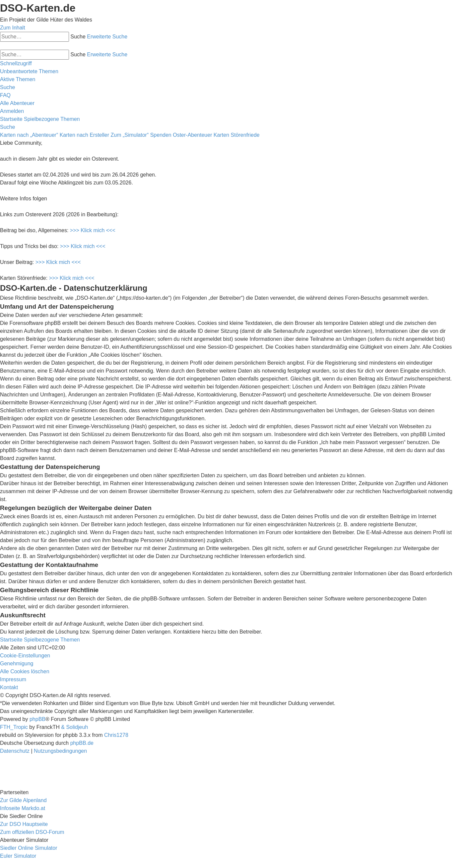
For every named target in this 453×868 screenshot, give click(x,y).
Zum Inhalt (13, 28)
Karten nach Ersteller (84, 135)
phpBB (37, 719)
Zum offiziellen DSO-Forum (32, 832)
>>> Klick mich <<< (93, 230)
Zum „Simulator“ (130, 135)
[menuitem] (29, 71)
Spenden (161, 135)
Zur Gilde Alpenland (23, 800)
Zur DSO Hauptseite (24, 824)
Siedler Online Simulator (29, 848)
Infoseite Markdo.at (23, 808)
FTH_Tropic (14, 727)
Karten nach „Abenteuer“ (29, 135)
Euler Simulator (18, 856)
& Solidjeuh (74, 727)
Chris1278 (116, 735)
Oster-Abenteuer (192, 135)
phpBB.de (82, 743)
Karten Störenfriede (237, 135)
